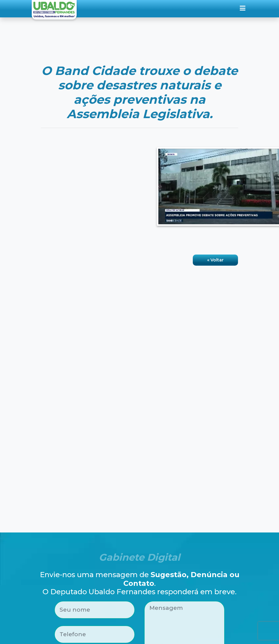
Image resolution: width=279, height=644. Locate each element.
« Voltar (215, 260)
